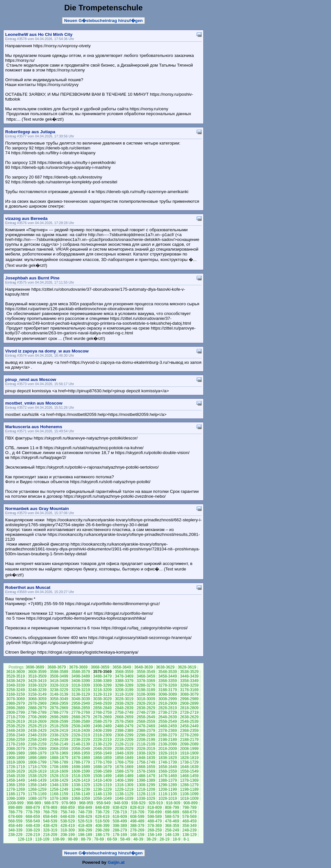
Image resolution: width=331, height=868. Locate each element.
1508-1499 (102, 776)
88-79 (86, 839)
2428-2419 (59, 731)
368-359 (172, 826)
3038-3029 (102, 699)
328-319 (50, 830)
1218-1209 (146, 789)
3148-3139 (59, 694)
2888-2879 (37, 708)
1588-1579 (124, 771)
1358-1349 (37, 785)
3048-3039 (81, 699)
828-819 (137, 808)
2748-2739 (146, 712)
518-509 (102, 821)
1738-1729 (189, 762)
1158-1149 (81, 794)
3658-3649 (122, 667)
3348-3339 (15, 685)
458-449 (15, 826)
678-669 (15, 817)
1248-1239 (81, 789)
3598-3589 (59, 672)
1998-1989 (15, 753)
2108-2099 (168, 744)
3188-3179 (168, 690)
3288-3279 (146, 685)
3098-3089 (168, 694)
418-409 (85, 826)
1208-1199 (168, 789)
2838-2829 (146, 708)
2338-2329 (59, 735)
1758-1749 (146, 762)
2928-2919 (146, 703)
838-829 (120, 808)
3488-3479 (102, 676)
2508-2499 (81, 726)
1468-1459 (189, 776)
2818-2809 (189, 708)
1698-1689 (81, 767)
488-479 (155, 821)
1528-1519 (59, 776)
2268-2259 (15, 740)
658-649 (50, 817)
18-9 (176, 839)
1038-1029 (146, 798)
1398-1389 (146, 780)
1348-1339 (59, 785)
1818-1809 (15, 762)
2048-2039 (102, 749)
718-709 (137, 812)
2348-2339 (37, 735)
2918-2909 (168, 703)
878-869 (50, 808)
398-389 (120, 826)
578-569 (189, 817)
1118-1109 (168, 794)
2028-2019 (146, 749)
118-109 (42, 839)
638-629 (85, 817)
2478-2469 (146, 726)
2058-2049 (81, 749)
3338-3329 (37, 685)
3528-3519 (15, 676)
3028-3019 (124, 699)
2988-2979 (15, 703)
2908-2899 (189, 703)
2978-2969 (37, 703)
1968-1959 (81, 753)
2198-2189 (168, 740)
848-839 (102, 808)
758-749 (68, 812)
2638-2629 (189, 717)
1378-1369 (189, 780)
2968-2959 (59, 703)
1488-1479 (146, 776)
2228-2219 (102, 740)
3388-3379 (124, 681)
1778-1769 (102, 762)
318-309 (68, 830)
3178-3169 (189, 690)
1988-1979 (37, 753)
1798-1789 (59, 762)
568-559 (15, 821)
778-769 (33, 812)
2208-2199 (146, 740)
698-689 (172, 812)
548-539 (50, 821)
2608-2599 (59, 722)
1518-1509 (81, 776)
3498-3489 (81, 676)
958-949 (103, 803)
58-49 (125, 839)
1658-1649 (168, 767)
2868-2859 (81, 708)
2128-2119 (124, 744)
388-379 (137, 826)
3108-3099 (146, 694)
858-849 (85, 808)
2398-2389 (124, 731)
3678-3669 (78, 667)
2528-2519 (37, 726)
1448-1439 (37, 780)
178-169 (120, 835)
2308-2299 (124, 735)
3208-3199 (124, 690)
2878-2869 (59, 708)
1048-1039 (124, 798)
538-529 (68, 821)
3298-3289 (124, 685)
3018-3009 (146, 699)
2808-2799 (15, 712)
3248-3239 (37, 690)
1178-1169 (37, 794)
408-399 (102, 826)
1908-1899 (15, 758)
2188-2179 (189, 740)
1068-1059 (81, 798)
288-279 (120, 830)
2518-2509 (59, 726)
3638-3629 (165, 667)
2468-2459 (168, 726)
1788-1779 (81, 762)
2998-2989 (189, 699)
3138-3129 (81, 694)
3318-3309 (81, 685)
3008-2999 (168, 699)
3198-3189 (146, 690)
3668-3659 (100, 667)
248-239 (189, 830)
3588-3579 (81, 672)
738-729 (102, 812)
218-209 (50, 835)
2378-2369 (168, 731)
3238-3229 (59, 690)
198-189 (85, 835)
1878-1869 (81, 758)
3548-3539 (168, 672)
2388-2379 (146, 731)
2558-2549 (168, 722)
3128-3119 (102, 694)
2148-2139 (81, 744)
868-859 (68, 808)
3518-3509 (37, 676)
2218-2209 (124, 740)
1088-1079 (37, 798)
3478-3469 (124, 676)
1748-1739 (168, 762)
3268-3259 (189, 685)
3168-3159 (15, 694)
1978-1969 (59, 753)
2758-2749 (124, 712)
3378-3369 (146, 681)
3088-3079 (189, 694)
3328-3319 (59, 685)
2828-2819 (168, 708)
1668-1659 (146, 767)
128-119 (25, 839)
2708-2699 (37, 717)
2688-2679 (81, 717)
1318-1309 (124, 785)
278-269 (137, 830)
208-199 (68, 835)
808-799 (172, 808)
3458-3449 (168, 676)
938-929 (138, 803)
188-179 (102, 835)
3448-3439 (189, 676)
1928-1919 (168, 753)
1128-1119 (146, 794)
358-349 (189, 826)
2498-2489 (102, 726)
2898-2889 (15, 708)
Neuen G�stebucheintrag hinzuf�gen (104, 21)
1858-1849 (124, 758)
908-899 (190, 803)
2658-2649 (146, 717)
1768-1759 (124, 762)
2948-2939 (102, 703)
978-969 (69, 803)
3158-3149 (37, 694)
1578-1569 (146, 771)
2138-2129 (102, 744)
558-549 (33, 821)
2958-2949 (81, 703)
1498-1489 (124, 776)
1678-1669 (124, 767)
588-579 (172, 817)
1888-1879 (59, 758)
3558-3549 (146, 672)
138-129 (189, 835)
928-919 (156, 803)
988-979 (51, 803)
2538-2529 (15, 726)
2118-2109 (146, 744)
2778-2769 (81, 712)
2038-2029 (124, 749)
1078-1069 (59, 798)
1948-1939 (124, 753)
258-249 (172, 830)
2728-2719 (189, 712)
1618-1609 (59, 771)
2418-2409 (81, 731)
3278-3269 (168, 685)
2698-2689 (59, 717)
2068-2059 (59, 749)
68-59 (112, 839)
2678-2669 (102, 717)
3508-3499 (59, 676)
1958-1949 (102, 753)
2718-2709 (15, 717)
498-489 (137, 821)
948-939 (121, 803)
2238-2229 (81, 740)
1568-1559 (168, 771)
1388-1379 (168, 780)
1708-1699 (59, 767)
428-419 (68, 826)
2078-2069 (37, 749)
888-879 (33, 808)
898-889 (15, 808)
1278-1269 (15, 789)
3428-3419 (37, 681)
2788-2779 (59, 712)
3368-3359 (168, 681)
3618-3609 (15, 672)
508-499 (120, 821)
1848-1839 (146, 758)
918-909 (173, 803)
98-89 (73, 839)
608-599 (137, 817)
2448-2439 (15, 731)
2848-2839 (124, 708)
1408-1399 (124, 780)
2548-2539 (189, 722)
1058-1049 (102, 798)
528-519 (85, 821)
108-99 (59, 839)
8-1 (186, 839)
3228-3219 (81, 690)
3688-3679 (56, 667)
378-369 (155, 826)
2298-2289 (146, 735)
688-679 (189, 812)
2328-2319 (81, 735)
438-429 (50, 826)
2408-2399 (102, 731)
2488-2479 (124, 726)
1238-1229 (102, 789)
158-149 (155, 835)
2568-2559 (146, 722)
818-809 (155, 808)
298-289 (102, 830)
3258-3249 (15, 690)
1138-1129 (124, 794)
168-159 (137, 835)
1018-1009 (189, 798)
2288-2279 (168, 735)
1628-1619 (37, 771)
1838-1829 (168, 758)
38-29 (151, 839)
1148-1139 (102, 794)
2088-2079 (15, 749)
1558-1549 (189, 771)
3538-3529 (189, 672)
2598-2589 (81, 722)
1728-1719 (15, 767)
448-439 (33, 826)
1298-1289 (168, 785)
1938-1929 (146, 753)
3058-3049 (59, 699)
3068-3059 (37, 699)
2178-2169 (15, 744)
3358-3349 (189, 681)
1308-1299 (146, 785)
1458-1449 (15, 780)
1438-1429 (59, 780)
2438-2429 (37, 731)
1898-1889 (37, 758)
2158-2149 (59, 744)
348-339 (15, 830)
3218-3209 (102, 690)
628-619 (102, 817)
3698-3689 (35, 667)
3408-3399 (81, 681)
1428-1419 (81, 780)
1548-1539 (15, 776)
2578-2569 (124, 722)
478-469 (172, 821)
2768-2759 (102, 712)
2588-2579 (102, 722)
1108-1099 (189, 794)
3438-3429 (15, 681)
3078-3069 (15, 699)
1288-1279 (189, 785)
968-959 (86, 803)
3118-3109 (124, 694)
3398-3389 (102, 681)
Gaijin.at (116, 862)
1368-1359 (15, 785)
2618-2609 (37, 722)
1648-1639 (189, 767)
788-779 (15, 812)
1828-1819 (189, 758)
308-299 (85, 830)
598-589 (155, 817)
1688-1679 (102, 767)
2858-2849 (102, 708)
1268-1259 (37, 789)
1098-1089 (15, 798)
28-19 (164, 839)
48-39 (138, 839)
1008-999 (15, 803)
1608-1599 (81, 771)
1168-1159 (59, 794)
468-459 (189, 821)
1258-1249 (59, 789)
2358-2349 (15, 735)
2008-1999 (189, 749)
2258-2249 (37, 740)
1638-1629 (15, 771)
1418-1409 (102, 780)
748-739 (85, 812)
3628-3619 (187, 667)
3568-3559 (124, 672)
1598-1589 (102, 771)
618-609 (120, 817)
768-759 (50, 812)
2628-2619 (15, 722)
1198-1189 (189, 789)
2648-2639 (168, 717)
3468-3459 (146, 676)
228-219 (33, 835)
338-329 (33, 830)
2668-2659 (124, 717)
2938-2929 (124, 703)
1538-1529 (37, 776)
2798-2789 (37, 712)
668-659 (33, 817)
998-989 (34, 803)
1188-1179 (15, 794)
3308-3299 (102, 685)
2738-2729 (168, 712)
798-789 (189, 808)
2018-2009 (168, 749)
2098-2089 (189, 744)
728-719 (120, 812)
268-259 (155, 830)
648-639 (68, 817)
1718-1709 (37, 767)
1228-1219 (124, 789)
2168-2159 (37, 744)
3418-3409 (59, 681)
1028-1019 (168, 798)
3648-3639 (143, 667)
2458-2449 (189, 726)
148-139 (172, 835)
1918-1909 (189, 753)
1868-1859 (102, 758)
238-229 (15, 835)
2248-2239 (59, 740)
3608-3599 (37, 672)
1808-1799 (37, 762)
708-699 (155, 812)
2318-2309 (102, 735)
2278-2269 (189, 735)
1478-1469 (168, 776)
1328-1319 (102, 785)
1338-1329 (81, 785)
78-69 (99, 839)
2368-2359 (189, 731)
